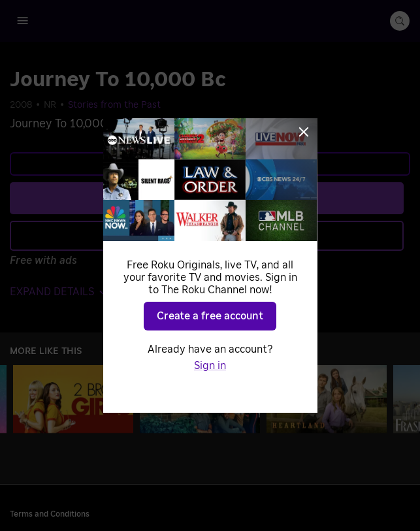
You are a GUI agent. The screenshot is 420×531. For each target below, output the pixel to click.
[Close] (304, 132)
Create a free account (210, 316)
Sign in (210, 366)
